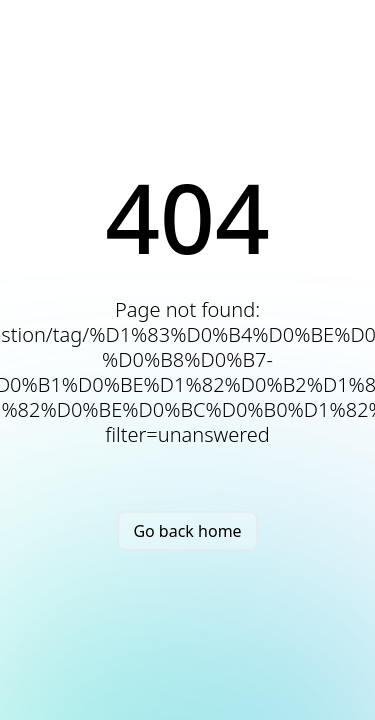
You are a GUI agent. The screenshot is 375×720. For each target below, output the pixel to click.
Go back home (187, 531)
